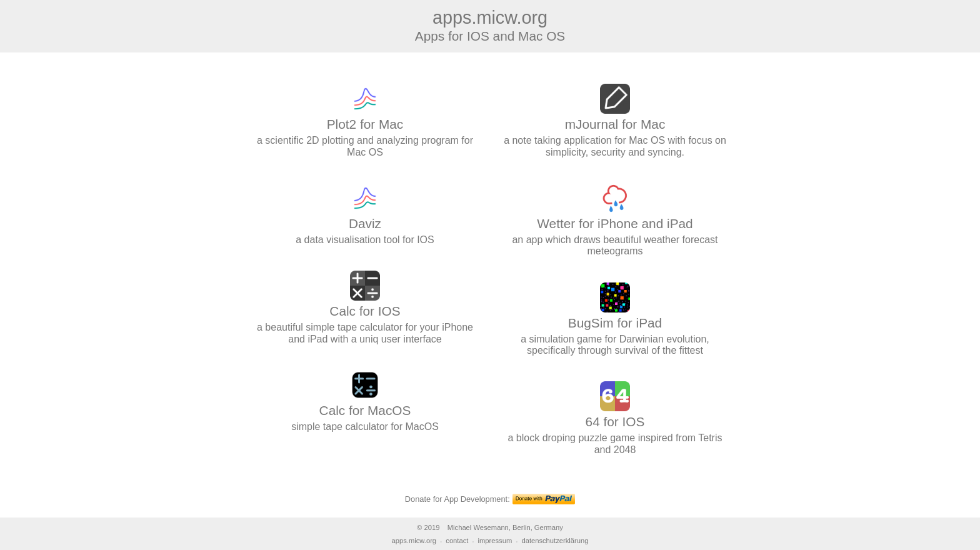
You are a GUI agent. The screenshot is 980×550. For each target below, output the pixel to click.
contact (457, 541)
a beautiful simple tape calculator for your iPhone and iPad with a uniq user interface (365, 317)
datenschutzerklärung (555, 541)
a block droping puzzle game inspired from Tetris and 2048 (615, 427)
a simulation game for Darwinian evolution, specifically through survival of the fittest (615, 328)
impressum (495, 541)
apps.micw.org (414, 541)
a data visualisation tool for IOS (365, 223)
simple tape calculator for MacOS (365, 410)
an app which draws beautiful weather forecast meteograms (615, 229)
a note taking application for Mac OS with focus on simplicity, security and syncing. (615, 130)
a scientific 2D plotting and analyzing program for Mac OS (365, 130)
